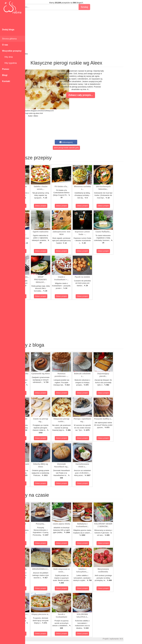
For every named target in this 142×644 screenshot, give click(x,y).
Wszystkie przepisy (12, 51)
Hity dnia (7, 57)
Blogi (5, 75)
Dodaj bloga (8, 30)
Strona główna (9, 39)
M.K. (139, 639)
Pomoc (6, 69)
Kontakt (6, 81)
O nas (5, 45)
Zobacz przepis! (37, 206)
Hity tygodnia (9, 63)
